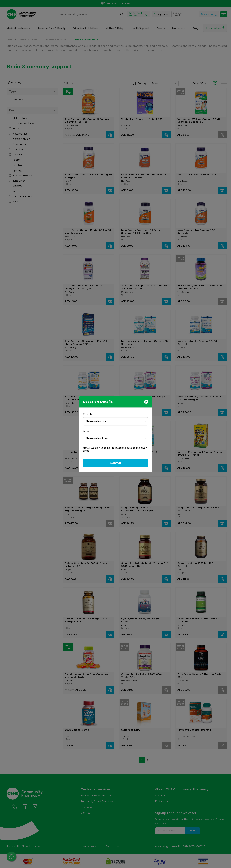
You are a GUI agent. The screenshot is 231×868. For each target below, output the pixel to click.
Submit (115, 463)
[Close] (146, 402)
